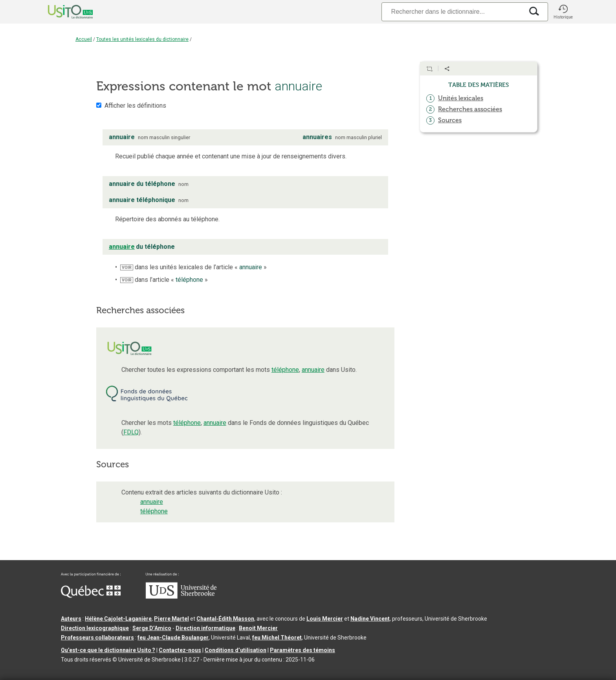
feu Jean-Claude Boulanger (173, 638)
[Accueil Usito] (62, 12)
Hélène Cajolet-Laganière (118, 619)
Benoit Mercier (258, 628)
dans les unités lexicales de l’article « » (193, 267)
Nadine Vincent (370, 619)
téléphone (285, 370)
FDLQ (131, 432)
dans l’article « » (164, 280)
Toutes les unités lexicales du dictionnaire (142, 39)
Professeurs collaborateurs (97, 638)
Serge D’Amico (152, 628)
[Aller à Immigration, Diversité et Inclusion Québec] (91, 596)
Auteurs (71, 619)
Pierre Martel (171, 619)
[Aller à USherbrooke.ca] (181, 597)
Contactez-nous (180, 650)
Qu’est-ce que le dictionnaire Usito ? (108, 650)
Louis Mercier (325, 619)
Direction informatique (205, 628)
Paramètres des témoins (302, 650)
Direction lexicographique (95, 628)
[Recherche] (453, 12)
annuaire (313, 370)
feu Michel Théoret (277, 638)
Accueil (84, 39)
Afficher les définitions (135, 106)
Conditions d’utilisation (236, 650)
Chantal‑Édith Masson (225, 619)
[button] (563, 12)
